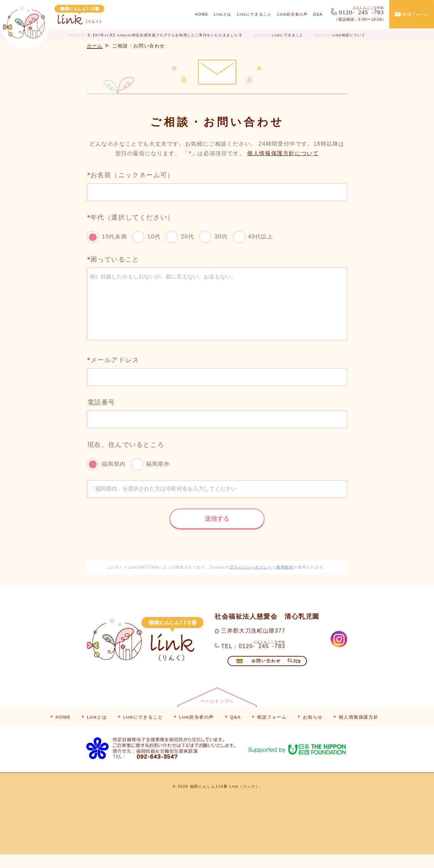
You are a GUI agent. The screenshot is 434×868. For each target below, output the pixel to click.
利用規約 (285, 581)
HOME (202, 14)
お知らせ (313, 731)
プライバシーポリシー (251, 581)
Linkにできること (254, 14)
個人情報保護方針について (283, 153)
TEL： (253, 658)
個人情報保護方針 (359, 731)
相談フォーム (416, 14)
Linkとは (223, 14)
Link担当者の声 (292, 14)
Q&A (318, 14)
